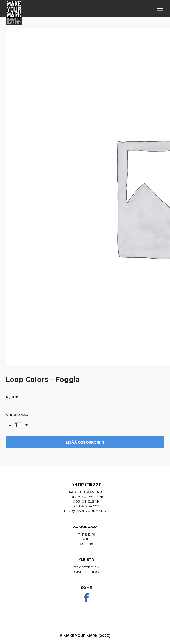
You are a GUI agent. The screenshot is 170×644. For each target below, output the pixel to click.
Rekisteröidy (87, 567)
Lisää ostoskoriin (85, 442)
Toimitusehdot (86, 572)
